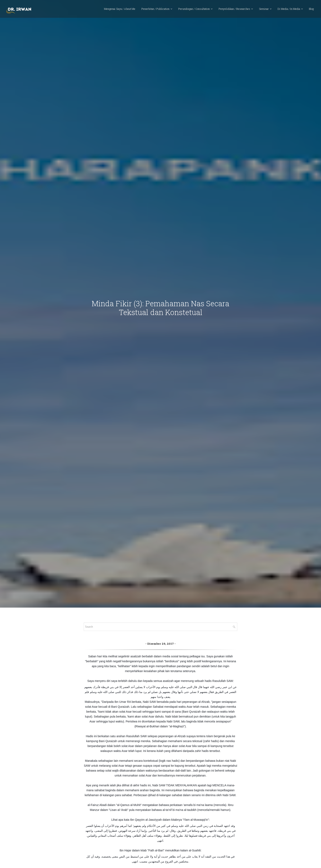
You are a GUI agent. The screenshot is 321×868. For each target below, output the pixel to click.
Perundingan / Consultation (194, 11)
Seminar (264, 11)
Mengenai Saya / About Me (120, 11)
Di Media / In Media (289, 11)
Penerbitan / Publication (155, 11)
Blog (311, 11)
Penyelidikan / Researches (234, 11)
